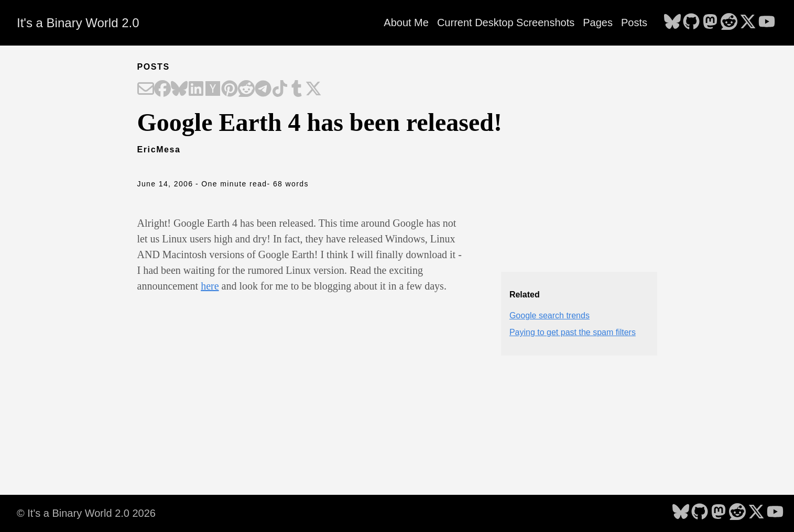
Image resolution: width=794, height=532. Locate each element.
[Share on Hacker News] (213, 90)
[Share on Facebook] (162, 90)
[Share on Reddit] (246, 90)
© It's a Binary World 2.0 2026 (86, 513)
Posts (634, 23)
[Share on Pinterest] (230, 90)
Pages (598, 23)
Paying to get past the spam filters (573, 332)
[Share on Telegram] (263, 90)
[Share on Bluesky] (179, 90)
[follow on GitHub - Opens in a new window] (691, 23)
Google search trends (550, 315)
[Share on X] (313, 90)
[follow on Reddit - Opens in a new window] (729, 23)
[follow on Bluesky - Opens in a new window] (672, 23)
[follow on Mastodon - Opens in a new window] (710, 23)
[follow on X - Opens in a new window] (748, 23)
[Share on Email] (146, 90)
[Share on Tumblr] (297, 90)
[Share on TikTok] (280, 90)
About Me (406, 23)
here (210, 286)
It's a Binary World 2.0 (78, 23)
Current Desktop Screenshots (506, 23)
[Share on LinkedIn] (196, 90)
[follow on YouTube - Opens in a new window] (767, 23)
